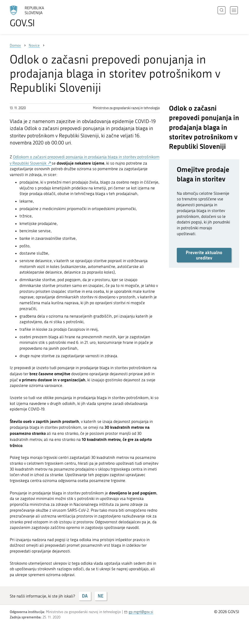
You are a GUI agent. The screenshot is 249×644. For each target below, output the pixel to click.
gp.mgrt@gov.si (141, 612)
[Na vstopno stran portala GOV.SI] (40, 17)
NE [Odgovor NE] (101, 596)
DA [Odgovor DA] (85, 596)
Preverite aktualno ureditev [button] (204, 255)
